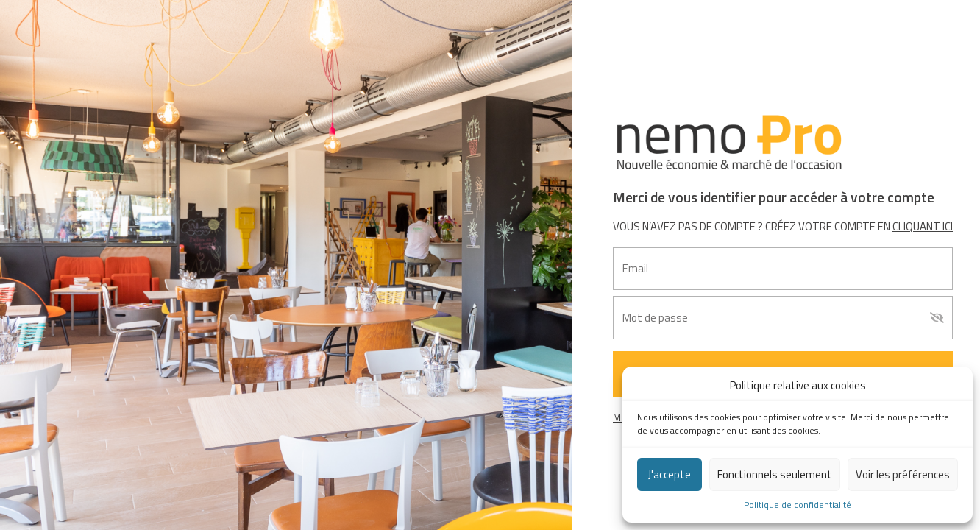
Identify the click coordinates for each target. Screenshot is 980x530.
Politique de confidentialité (798, 505)
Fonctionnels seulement (775, 474)
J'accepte (670, 474)
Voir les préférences (903, 474)
